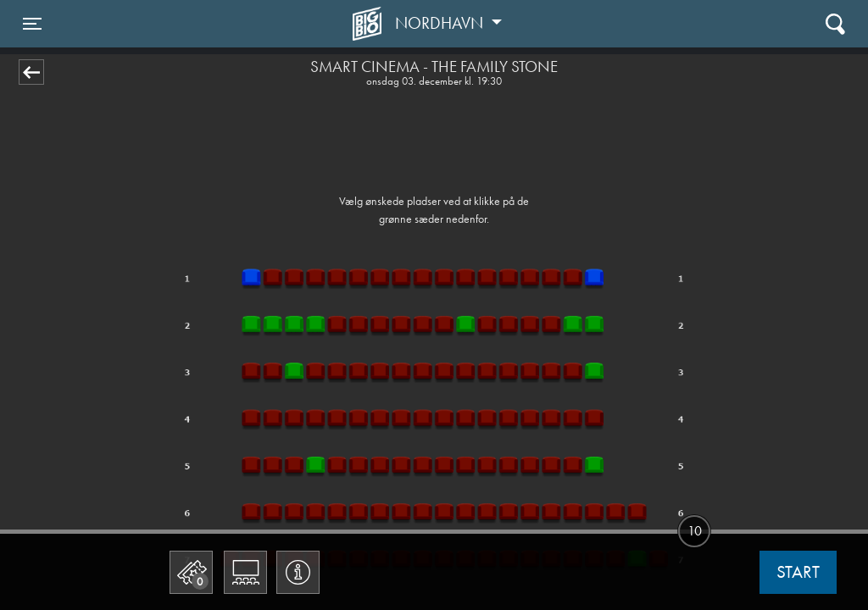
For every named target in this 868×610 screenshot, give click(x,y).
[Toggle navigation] (32, 24)
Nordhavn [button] (441, 23)
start (798, 572)
